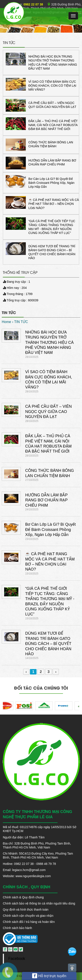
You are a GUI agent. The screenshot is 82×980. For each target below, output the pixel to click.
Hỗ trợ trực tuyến (49, 976)
